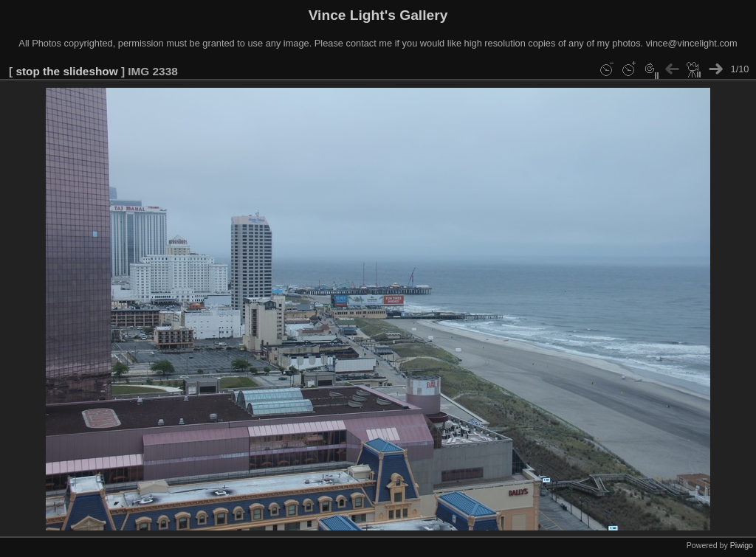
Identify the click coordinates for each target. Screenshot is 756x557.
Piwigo (742, 545)
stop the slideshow (66, 71)
